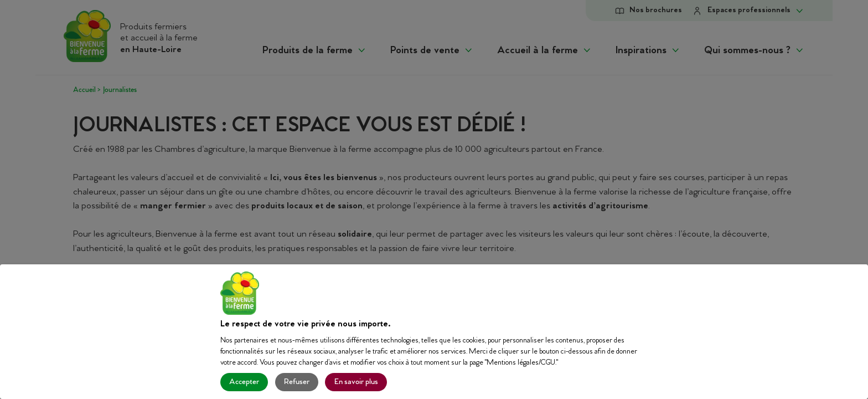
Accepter (244, 382)
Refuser (297, 382)
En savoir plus (356, 382)
